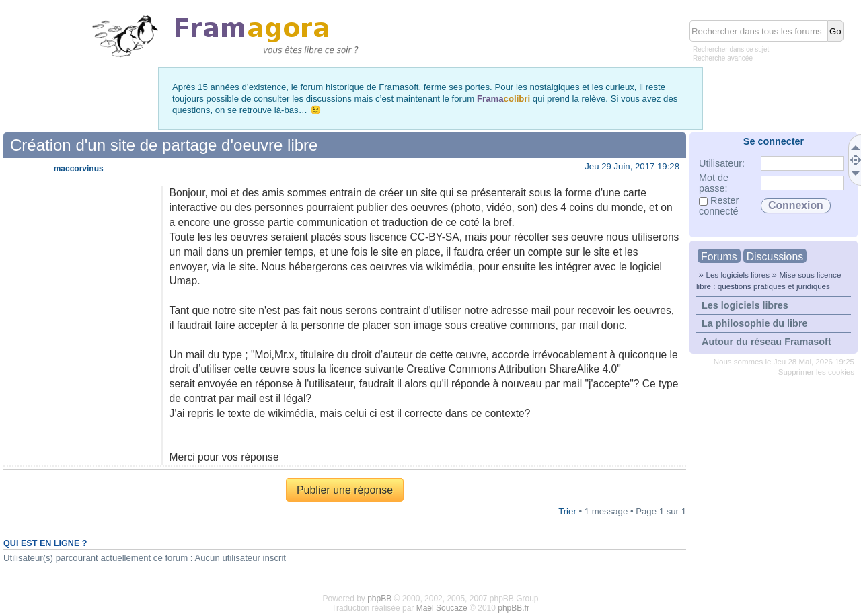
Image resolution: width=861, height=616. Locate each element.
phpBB (379, 599)
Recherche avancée (723, 58)
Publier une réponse (345, 490)
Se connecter (774, 141)
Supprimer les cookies (816, 372)
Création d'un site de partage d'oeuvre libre (164, 145)
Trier (567, 511)
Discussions (775, 257)
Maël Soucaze (442, 608)
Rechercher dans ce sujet (731, 49)
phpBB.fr (514, 608)
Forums (719, 257)
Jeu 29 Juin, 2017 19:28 (632, 166)
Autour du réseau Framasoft (766, 342)
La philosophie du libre (755, 323)
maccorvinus (79, 169)
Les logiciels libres (738, 275)
